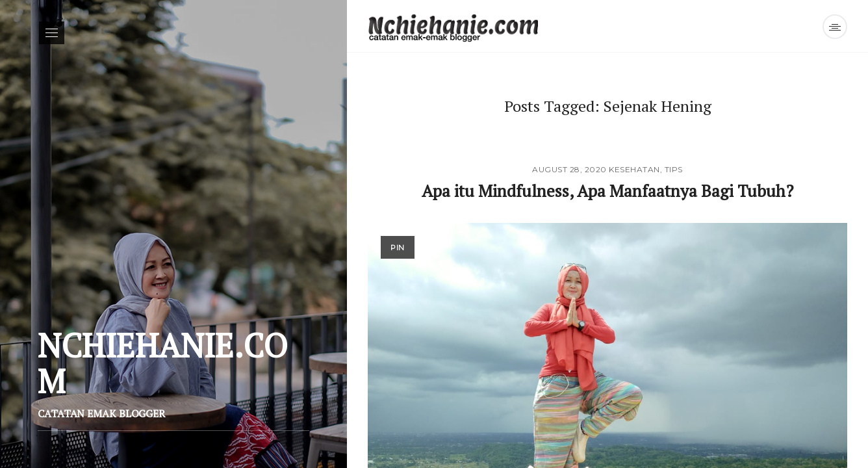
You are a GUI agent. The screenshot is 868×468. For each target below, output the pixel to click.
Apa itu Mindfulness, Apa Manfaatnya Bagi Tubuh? (607, 190)
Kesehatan (634, 169)
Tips (674, 169)
